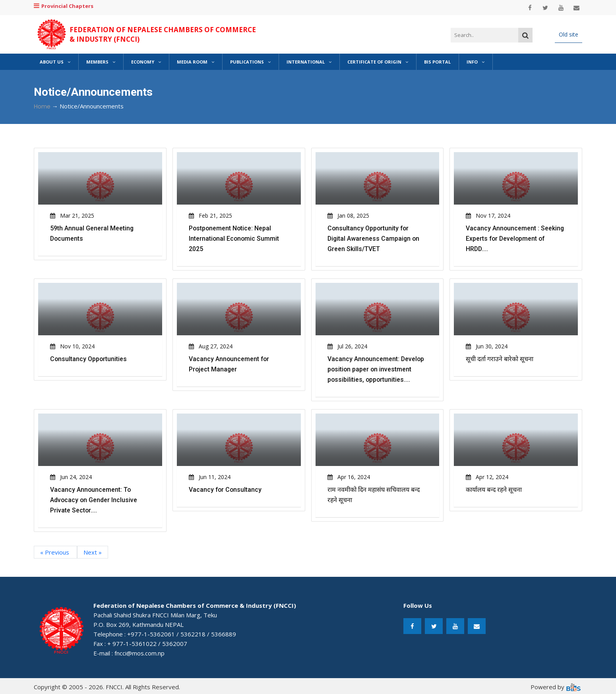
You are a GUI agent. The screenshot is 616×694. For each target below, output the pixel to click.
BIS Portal (437, 62)
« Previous (55, 552)
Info (476, 62)
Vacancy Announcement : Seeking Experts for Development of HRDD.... (515, 239)
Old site (569, 34)
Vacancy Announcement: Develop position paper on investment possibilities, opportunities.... (376, 369)
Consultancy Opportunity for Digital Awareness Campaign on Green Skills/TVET (374, 239)
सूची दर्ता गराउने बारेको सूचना (500, 359)
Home (42, 106)
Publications (250, 62)
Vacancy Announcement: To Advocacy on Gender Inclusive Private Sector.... (94, 500)
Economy (146, 62)
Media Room (196, 62)
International (309, 62)
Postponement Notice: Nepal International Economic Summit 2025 (234, 239)
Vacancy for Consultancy (226, 490)
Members (101, 62)
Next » (93, 552)
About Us (55, 62)
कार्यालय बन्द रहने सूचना (494, 490)
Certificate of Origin (378, 62)
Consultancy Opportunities (89, 359)
